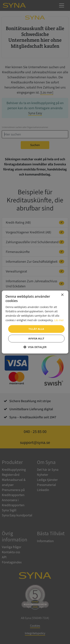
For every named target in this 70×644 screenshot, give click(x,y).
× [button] (62, 295)
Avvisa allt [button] (36, 338)
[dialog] (35, 322)
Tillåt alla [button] (36, 329)
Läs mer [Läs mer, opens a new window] (59, 320)
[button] (35, 347)
